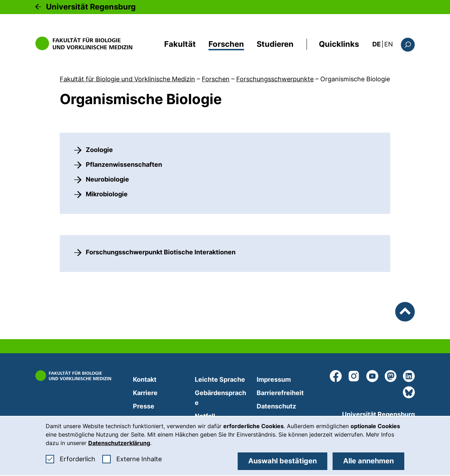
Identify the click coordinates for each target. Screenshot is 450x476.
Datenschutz (276, 406)
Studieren (275, 44)
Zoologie (99, 150)
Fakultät (180, 44)
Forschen (226, 44)
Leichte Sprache (220, 379)
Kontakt (145, 379)
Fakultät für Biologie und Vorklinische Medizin (127, 79)
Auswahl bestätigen (282, 461)
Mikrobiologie (107, 194)
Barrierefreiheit (280, 393)
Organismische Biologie (355, 79)
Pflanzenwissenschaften (124, 164)
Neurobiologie (107, 179)
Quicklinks (339, 44)
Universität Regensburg (91, 7)
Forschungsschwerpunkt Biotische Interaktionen (161, 252)
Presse (144, 406)
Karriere (145, 393)
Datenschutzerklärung (119, 443)
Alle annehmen (368, 461)
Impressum (274, 379)
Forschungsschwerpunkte (275, 79)
